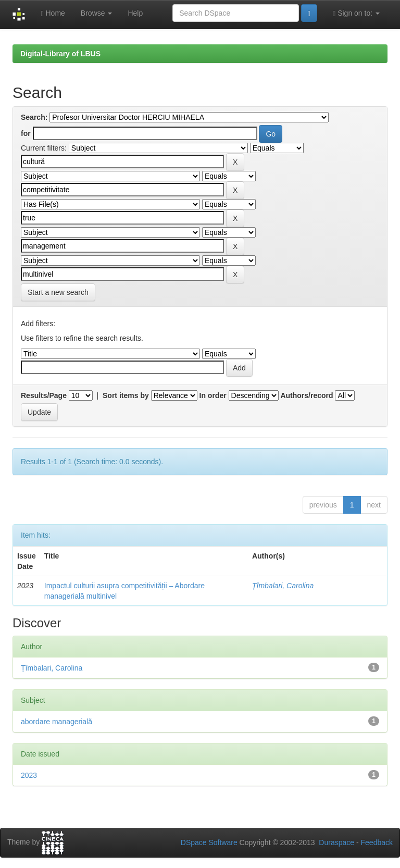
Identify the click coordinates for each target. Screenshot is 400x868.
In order (213, 395)
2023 (29, 775)
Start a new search (58, 292)
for (26, 133)
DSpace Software (209, 842)
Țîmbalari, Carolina (283, 586)
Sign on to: (356, 13)
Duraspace (336, 842)
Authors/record (307, 395)
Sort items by (126, 395)
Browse (97, 13)
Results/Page (44, 395)
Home (53, 13)
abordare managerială (57, 722)
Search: (34, 117)
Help (135, 13)
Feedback (377, 842)
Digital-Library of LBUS (60, 54)
